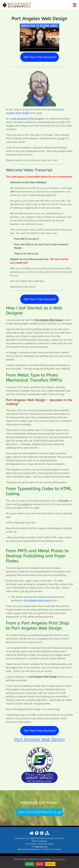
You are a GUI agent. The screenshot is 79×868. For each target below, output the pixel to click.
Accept (30, 864)
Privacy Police (59, 859)
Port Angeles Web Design (37, 600)
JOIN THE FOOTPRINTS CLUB (39, 812)
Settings (50, 864)
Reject (40, 864)
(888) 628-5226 (41, 847)
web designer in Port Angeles (28, 119)
